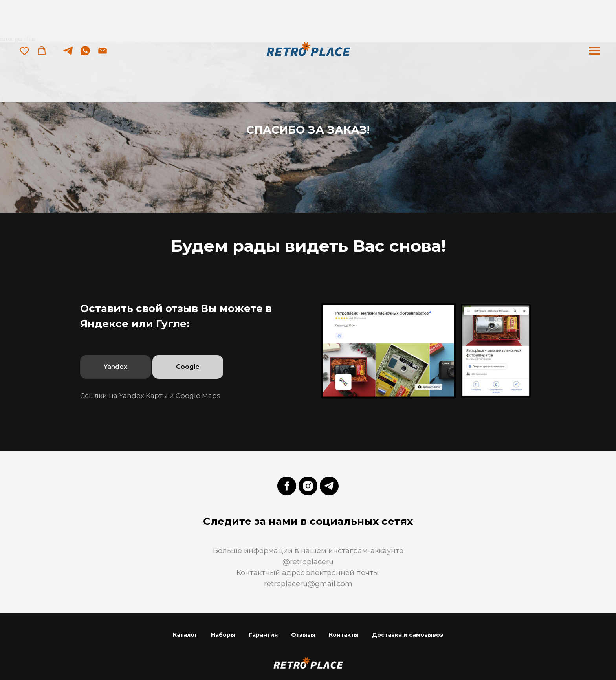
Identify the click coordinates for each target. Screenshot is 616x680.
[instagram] (308, 486)
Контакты (344, 635)
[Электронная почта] (103, 54)
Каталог (185, 635)
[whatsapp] (85, 54)
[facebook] (287, 486)
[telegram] (68, 54)
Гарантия (263, 635)
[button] (24, 51)
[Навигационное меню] (595, 51)
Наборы (223, 635)
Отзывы (303, 635)
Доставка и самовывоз (408, 635)
